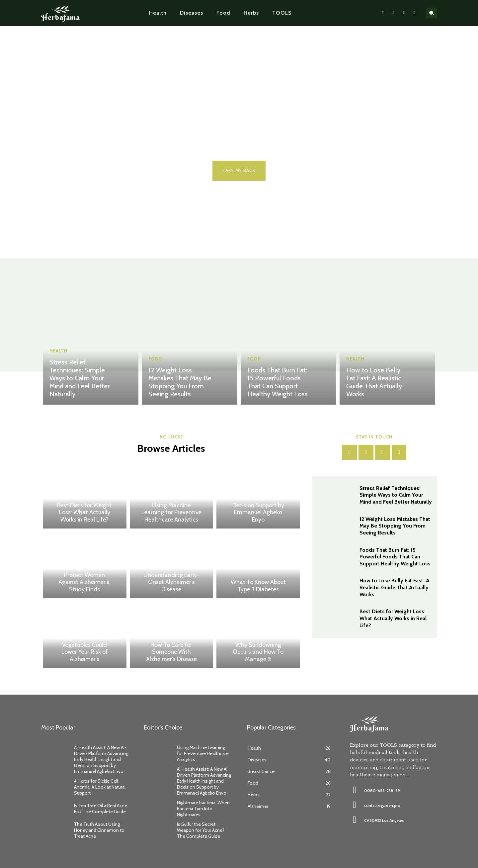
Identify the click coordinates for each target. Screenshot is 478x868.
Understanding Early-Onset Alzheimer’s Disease (171, 582)
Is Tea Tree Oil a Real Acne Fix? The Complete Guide (101, 809)
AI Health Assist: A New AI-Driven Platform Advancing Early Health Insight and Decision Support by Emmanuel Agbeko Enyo (258, 498)
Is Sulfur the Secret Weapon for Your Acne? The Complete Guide (201, 830)
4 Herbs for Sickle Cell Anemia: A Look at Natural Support (100, 787)
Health (58, 351)
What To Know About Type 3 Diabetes (258, 586)
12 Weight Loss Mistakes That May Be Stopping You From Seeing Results (180, 382)
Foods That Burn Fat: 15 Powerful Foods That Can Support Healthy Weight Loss (278, 382)
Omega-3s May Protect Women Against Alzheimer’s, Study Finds (84, 579)
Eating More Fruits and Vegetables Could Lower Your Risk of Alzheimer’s (84, 648)
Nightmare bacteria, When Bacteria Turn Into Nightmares (203, 809)
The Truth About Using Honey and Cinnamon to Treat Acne (99, 830)
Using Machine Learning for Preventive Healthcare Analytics (171, 512)
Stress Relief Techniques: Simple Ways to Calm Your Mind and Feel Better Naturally (80, 378)
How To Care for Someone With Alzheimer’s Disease (171, 652)
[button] (432, 13)
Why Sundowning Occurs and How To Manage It (258, 652)
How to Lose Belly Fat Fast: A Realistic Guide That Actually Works (374, 382)
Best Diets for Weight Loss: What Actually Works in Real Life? (84, 512)
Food (155, 359)
